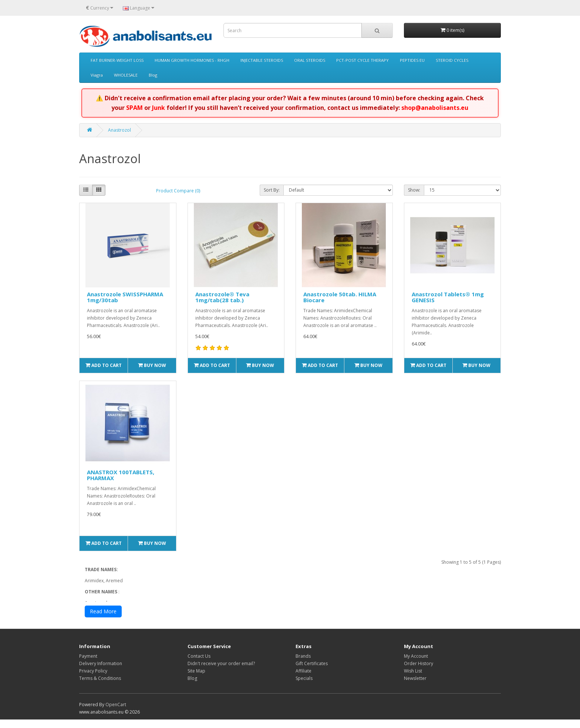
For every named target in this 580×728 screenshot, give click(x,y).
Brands (303, 665)
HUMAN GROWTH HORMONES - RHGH (192, 60)
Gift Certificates (312, 672)
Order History (419, 672)
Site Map (196, 679)
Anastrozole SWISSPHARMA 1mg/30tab (125, 297)
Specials (304, 687)
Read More (103, 620)
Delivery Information (101, 672)
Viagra (97, 75)
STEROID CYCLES (452, 60)
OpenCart (116, 713)
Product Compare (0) (178, 191)
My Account (416, 665)
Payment (88, 665)
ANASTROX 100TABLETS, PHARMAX (121, 475)
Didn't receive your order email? (221, 672)
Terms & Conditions (100, 687)
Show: (414, 190)
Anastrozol (119, 130)
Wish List (413, 679)
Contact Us (199, 665)
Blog (153, 75)
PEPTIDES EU (412, 60)
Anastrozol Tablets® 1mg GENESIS (448, 297)
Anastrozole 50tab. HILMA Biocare (340, 297)
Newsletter (415, 687)
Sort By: (272, 190)
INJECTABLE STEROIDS (262, 60)
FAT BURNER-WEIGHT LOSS (117, 60)
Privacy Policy (93, 679)
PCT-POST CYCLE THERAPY (362, 60)
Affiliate (304, 679)
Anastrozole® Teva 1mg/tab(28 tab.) (222, 297)
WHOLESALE (126, 75)
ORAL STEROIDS (310, 60)
